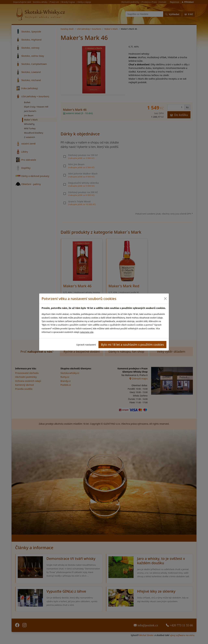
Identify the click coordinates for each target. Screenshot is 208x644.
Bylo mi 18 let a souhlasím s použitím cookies (133, 344)
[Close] (165, 299)
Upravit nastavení (86, 345)
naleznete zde (87, 332)
